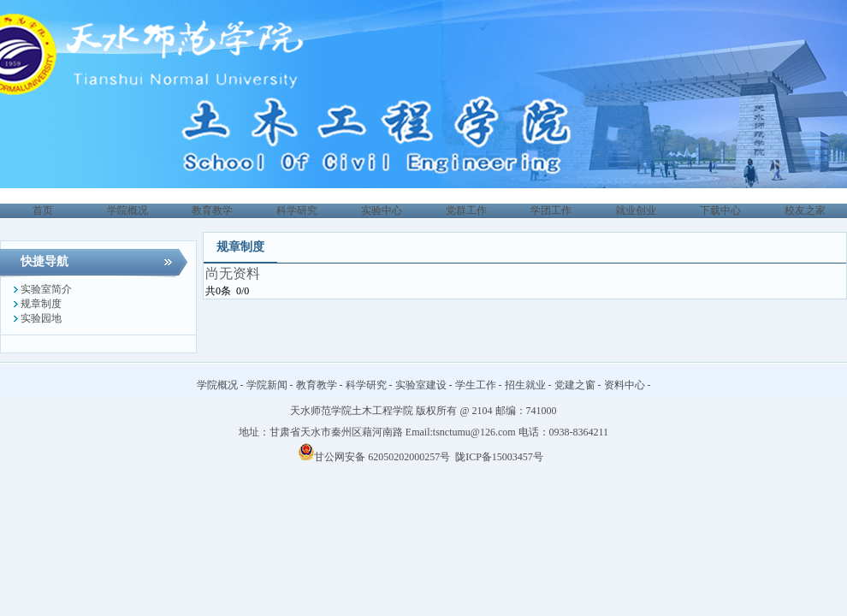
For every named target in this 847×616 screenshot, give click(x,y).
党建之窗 (575, 385)
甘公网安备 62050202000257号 (374, 457)
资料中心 (625, 385)
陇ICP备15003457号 (500, 457)
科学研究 (366, 385)
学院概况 (217, 385)
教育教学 (317, 385)
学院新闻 (267, 385)
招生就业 (525, 385)
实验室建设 (421, 385)
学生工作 (476, 385)
